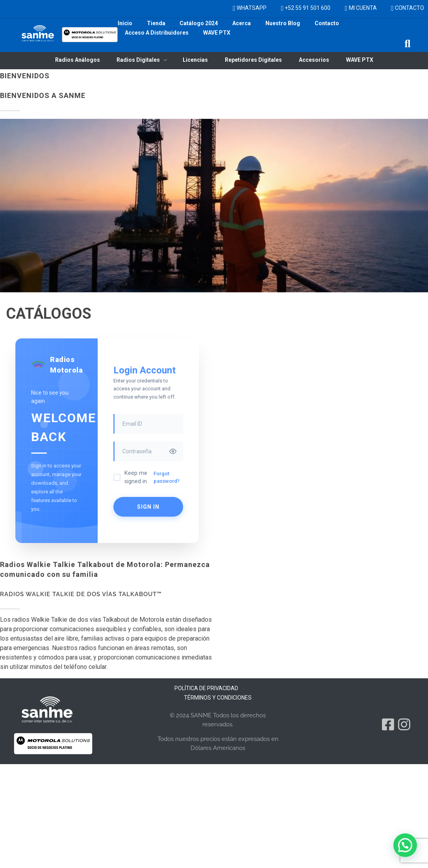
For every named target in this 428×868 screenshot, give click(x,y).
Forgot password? (167, 477)
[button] (408, 44)
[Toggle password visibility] (173, 451)
